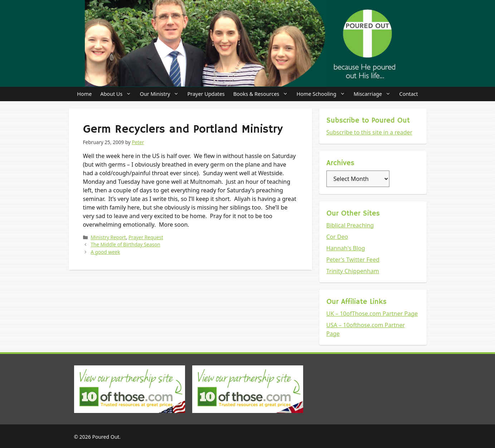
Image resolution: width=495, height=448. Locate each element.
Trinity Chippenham (353, 271)
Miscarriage (374, 94)
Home (84, 94)
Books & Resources (263, 94)
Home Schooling (323, 94)
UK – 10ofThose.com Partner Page (372, 314)
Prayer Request (146, 237)
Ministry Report (108, 237)
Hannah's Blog (346, 248)
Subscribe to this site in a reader (370, 132)
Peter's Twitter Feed (353, 260)
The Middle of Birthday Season (125, 244)
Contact (409, 94)
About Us (118, 94)
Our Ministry (162, 94)
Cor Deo (337, 237)
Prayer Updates (206, 94)
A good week (105, 252)
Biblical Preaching (350, 225)
